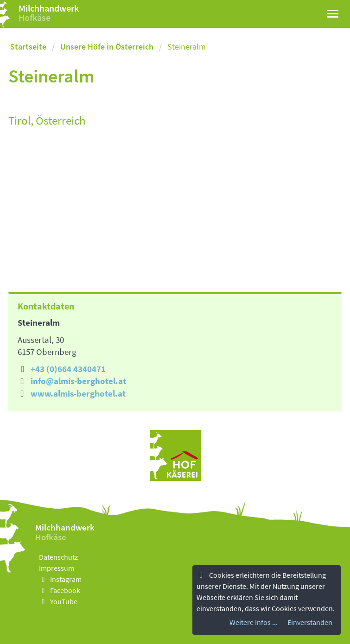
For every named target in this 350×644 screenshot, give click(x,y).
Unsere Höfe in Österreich (107, 47)
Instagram (60, 579)
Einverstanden (310, 622)
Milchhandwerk (49, 8)
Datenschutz (58, 557)
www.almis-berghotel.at (78, 393)
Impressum (57, 568)
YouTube (58, 601)
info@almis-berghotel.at (78, 381)
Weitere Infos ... (254, 622)
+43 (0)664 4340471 (68, 369)
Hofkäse (35, 17)
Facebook (60, 590)
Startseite (28, 47)
